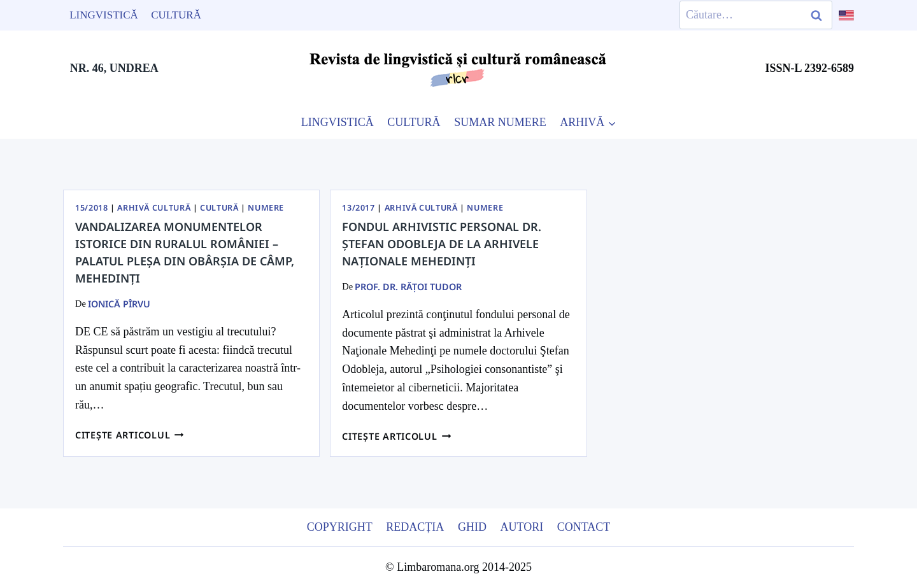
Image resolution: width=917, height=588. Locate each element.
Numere (266, 208)
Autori (522, 527)
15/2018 (91, 208)
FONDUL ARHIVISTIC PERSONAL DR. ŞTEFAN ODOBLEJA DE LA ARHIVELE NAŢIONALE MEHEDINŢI (442, 244)
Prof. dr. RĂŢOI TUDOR (408, 287)
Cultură (176, 15)
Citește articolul (130, 435)
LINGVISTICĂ (338, 122)
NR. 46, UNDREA (114, 68)
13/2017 (358, 208)
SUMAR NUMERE (500, 122)
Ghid (472, 527)
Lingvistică (104, 15)
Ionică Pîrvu (119, 304)
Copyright (340, 527)
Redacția (415, 527)
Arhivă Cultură (154, 208)
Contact (584, 527)
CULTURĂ (414, 122)
